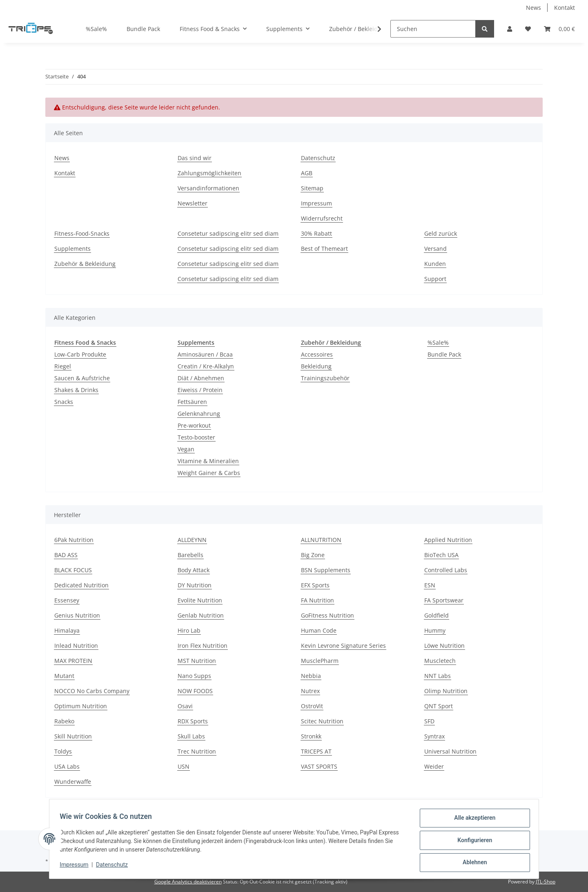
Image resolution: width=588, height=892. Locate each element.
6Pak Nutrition (74, 540)
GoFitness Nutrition (327, 615)
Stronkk (311, 736)
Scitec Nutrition (322, 721)
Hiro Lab (189, 630)
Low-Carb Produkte (80, 354)
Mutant (64, 676)
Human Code (319, 630)
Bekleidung (316, 366)
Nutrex (310, 691)
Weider (434, 766)
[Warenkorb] (559, 29)
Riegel (63, 366)
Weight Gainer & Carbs (209, 473)
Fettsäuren (192, 402)
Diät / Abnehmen (201, 378)
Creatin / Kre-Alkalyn (206, 366)
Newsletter (193, 203)
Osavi (185, 706)
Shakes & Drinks (76, 390)
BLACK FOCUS (73, 570)
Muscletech (440, 661)
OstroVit (312, 706)
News (533, 8)
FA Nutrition (317, 600)
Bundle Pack (444, 354)
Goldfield (437, 615)
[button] (510, 29)
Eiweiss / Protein (200, 390)
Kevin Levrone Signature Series (343, 646)
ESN (430, 585)
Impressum (316, 203)
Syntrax (434, 736)
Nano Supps (194, 676)
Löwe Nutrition (444, 646)
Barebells (190, 555)
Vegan (186, 449)
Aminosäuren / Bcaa (205, 354)
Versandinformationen (208, 188)
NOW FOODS (195, 691)
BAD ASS (66, 555)
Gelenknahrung (199, 414)
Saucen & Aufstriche (82, 378)
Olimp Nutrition (446, 691)
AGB (307, 173)
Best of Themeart (324, 249)
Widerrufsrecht (322, 218)
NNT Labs (438, 676)
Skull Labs (191, 736)
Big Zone (313, 555)
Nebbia (311, 676)
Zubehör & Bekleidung (85, 264)
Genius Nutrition (77, 615)
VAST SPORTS (319, 766)
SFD (429, 721)
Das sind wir (195, 158)
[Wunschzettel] (528, 29)
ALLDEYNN (192, 540)
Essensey (67, 600)
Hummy (435, 630)
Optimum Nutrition (81, 706)
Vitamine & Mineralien (208, 461)
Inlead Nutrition (76, 646)
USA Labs (67, 766)
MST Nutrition (197, 661)
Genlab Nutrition (201, 615)
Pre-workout (194, 425)
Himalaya (67, 630)
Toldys (63, 751)
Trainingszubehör (325, 378)
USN (184, 766)
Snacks (64, 402)
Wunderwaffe (73, 782)
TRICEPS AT (316, 751)
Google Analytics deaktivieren (188, 882)
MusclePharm (320, 661)
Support (435, 279)
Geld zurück (441, 233)
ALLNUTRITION (321, 540)
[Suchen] (433, 29)
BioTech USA (441, 555)
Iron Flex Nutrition (203, 646)
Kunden (435, 264)
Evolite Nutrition (200, 600)
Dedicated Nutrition (81, 585)
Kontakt (565, 8)
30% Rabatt (316, 233)
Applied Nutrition (448, 540)
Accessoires (317, 354)
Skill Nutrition (73, 736)
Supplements (72, 249)
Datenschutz (318, 158)
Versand (435, 249)
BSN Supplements (326, 570)
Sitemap (312, 188)
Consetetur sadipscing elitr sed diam (228, 233)
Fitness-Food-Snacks (82, 233)
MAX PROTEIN (73, 661)
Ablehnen (472, 863)
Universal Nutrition (450, 751)
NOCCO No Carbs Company (92, 691)
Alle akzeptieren (472, 821)
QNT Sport (439, 706)
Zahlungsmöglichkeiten (209, 173)
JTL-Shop (546, 882)
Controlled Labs (446, 570)
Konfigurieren (472, 842)
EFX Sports (315, 585)
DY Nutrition (195, 585)
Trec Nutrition (197, 751)
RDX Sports (193, 721)
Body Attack (194, 570)
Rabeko (64, 721)
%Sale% (438, 342)
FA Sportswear (444, 600)
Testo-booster (196, 437)
